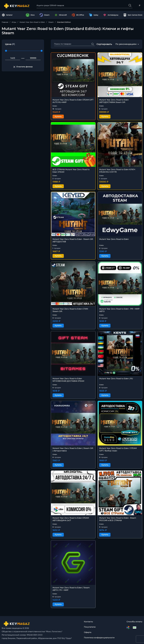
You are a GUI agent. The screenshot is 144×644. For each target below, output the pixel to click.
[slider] (6, 51)
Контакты (88, 622)
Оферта (88, 632)
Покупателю (90, 627)
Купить (58, 117)
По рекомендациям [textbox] (126, 44)
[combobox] (126, 44)
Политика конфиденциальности (99, 638)
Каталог (7, 15)
